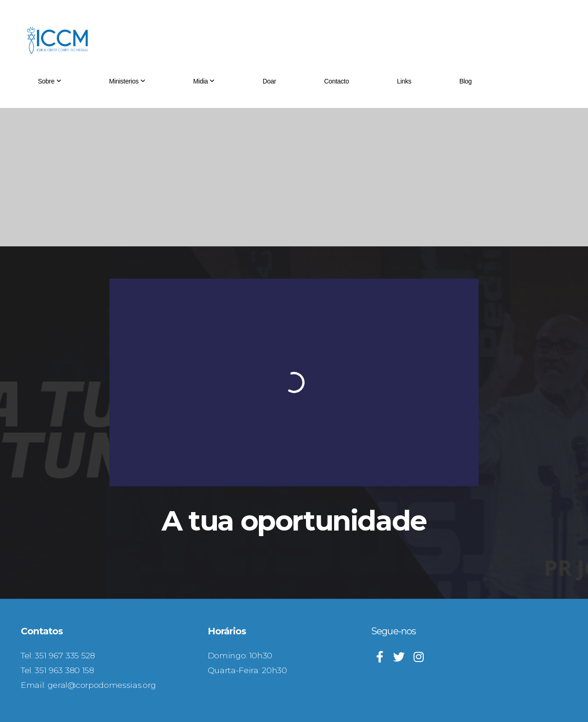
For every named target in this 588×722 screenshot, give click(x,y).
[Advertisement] (294, 177)
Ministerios (127, 81)
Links (404, 81)
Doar (269, 81)
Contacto (336, 81)
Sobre (49, 81)
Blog (465, 81)
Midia (204, 81)
